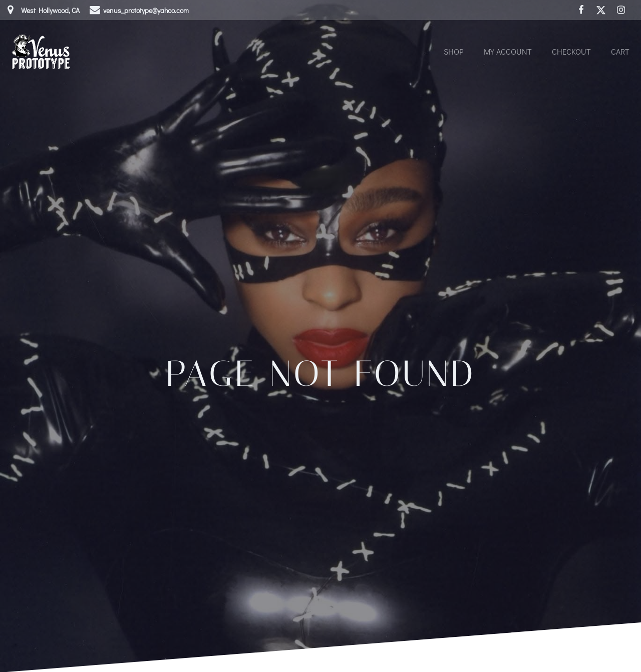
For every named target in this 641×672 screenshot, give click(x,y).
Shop (454, 51)
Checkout (571, 51)
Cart (620, 51)
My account (508, 51)
